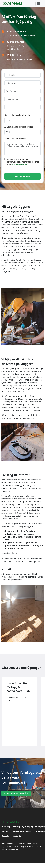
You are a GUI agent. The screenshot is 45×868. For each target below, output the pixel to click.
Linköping (39, 826)
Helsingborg (17, 826)
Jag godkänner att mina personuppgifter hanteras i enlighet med (22, 162)
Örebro (27, 831)
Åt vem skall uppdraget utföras (19, 127)
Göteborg (6, 826)
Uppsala (5, 836)
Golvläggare (12, 4)
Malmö (5, 831)
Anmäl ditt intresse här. (16, 793)
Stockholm (39, 831)
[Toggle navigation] (39, 4)
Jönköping (28, 826)
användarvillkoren (19, 165)
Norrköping (17, 831)
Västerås (17, 836)
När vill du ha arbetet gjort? (17, 115)
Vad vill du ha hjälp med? (16, 139)
